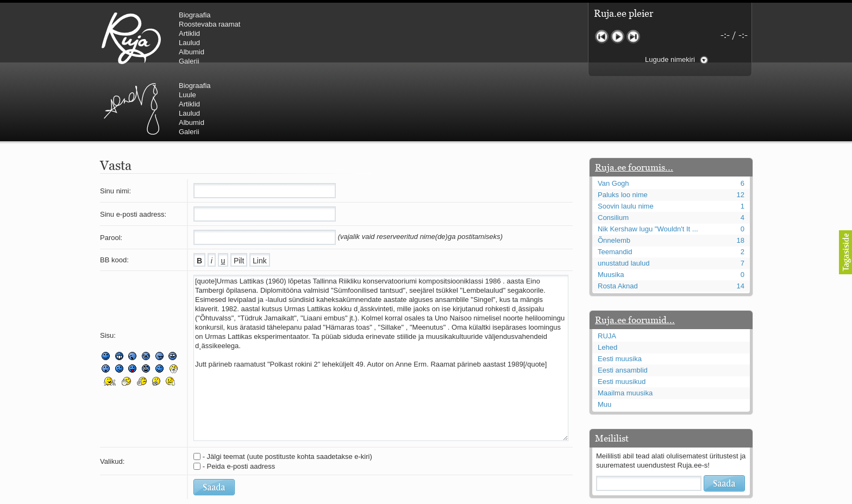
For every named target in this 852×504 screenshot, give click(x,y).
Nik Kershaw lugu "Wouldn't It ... (648, 164)
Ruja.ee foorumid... (635, 255)
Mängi (618, 37)
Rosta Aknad (618, 221)
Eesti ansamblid (623, 305)
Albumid (192, 52)
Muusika (611, 209)
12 (741, 130)
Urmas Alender (315, 38)
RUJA (131, 38)
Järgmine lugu (633, 37)
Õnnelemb (614, 175)
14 (741, 221)
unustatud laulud (624, 198)
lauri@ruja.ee (347, 496)
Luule (371, 24)
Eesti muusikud (622, 316)
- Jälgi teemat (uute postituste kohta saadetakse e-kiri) (287, 391)
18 (741, 175)
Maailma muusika (625, 328)
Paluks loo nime (623, 130)
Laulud (189, 43)
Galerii (189, 61)
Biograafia (195, 15)
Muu (604, 339)
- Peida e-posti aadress (239, 401)
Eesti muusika (620, 294)
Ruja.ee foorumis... (634, 102)
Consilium (613, 152)
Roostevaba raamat (209, 24)
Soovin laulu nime (626, 141)
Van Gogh (613, 118)
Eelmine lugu (602, 37)
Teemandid (615, 187)
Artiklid (189, 33)
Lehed (607, 282)
